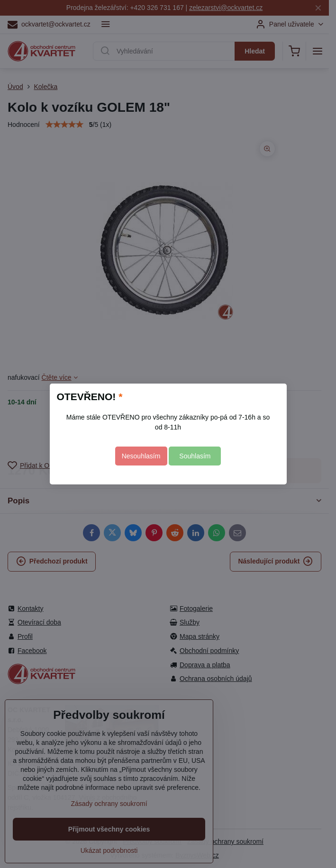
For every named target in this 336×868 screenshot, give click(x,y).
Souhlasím (195, 456)
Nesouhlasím (141, 456)
